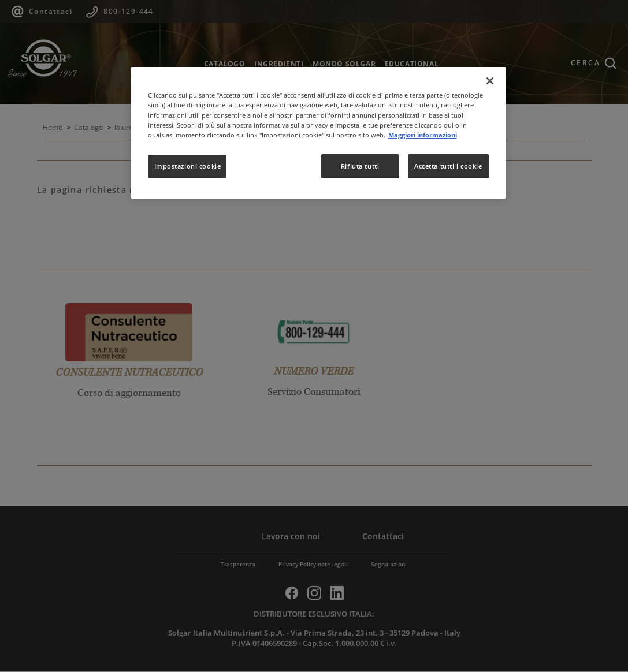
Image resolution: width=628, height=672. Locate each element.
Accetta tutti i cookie (448, 166)
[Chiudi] (490, 81)
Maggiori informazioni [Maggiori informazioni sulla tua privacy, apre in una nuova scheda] (423, 135)
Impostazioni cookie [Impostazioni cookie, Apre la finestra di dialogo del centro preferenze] (188, 166)
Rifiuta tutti (360, 166)
